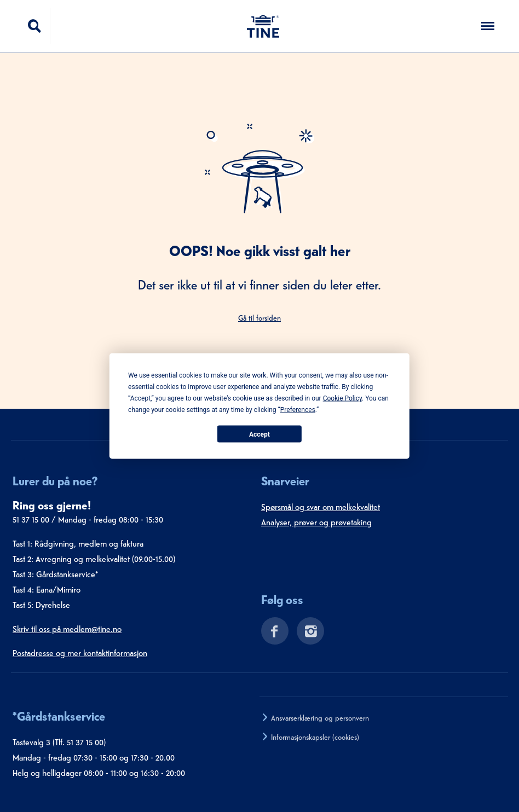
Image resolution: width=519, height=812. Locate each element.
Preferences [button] (298, 410)
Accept (259, 434)
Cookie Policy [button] (342, 398)
